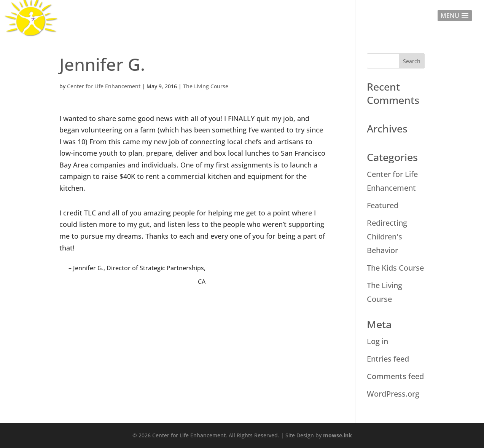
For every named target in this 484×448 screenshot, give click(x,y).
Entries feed (388, 359)
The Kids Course (395, 268)
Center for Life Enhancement (104, 86)
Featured (383, 205)
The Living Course (206, 86)
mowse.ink (338, 435)
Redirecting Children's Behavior (387, 237)
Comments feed (395, 376)
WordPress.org (393, 394)
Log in (377, 341)
